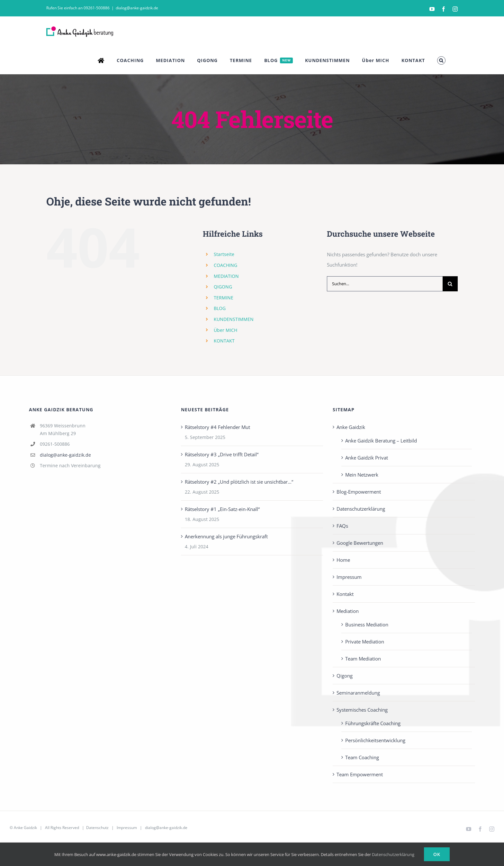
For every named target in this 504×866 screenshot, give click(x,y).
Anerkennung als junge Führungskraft (226, 536)
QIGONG (223, 287)
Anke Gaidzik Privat (367, 458)
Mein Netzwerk (362, 475)
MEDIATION (226, 276)
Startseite (224, 254)
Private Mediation (365, 642)
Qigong (345, 676)
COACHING (225, 265)
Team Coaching (362, 757)
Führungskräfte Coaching (373, 723)
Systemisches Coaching (362, 710)
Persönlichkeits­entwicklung (375, 740)
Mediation (348, 611)
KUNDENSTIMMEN (234, 319)
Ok (437, 854)
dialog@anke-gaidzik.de (137, 8)
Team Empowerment (360, 774)
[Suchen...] (385, 284)
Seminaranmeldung (358, 693)
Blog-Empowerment (359, 492)
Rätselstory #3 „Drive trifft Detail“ (222, 454)
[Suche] (450, 284)
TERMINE (224, 298)
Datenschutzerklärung (361, 509)
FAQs (342, 526)
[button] (441, 60)
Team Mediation (363, 659)
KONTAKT (224, 341)
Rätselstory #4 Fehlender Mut (217, 427)
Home (343, 560)
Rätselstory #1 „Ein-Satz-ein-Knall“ (222, 509)
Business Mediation (367, 624)
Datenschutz (97, 828)
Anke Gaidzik (351, 427)
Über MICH (225, 330)
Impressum (349, 577)
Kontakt (345, 594)
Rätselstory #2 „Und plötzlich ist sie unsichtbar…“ (239, 482)
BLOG (220, 308)
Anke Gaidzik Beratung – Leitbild (381, 441)
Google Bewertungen (360, 543)
